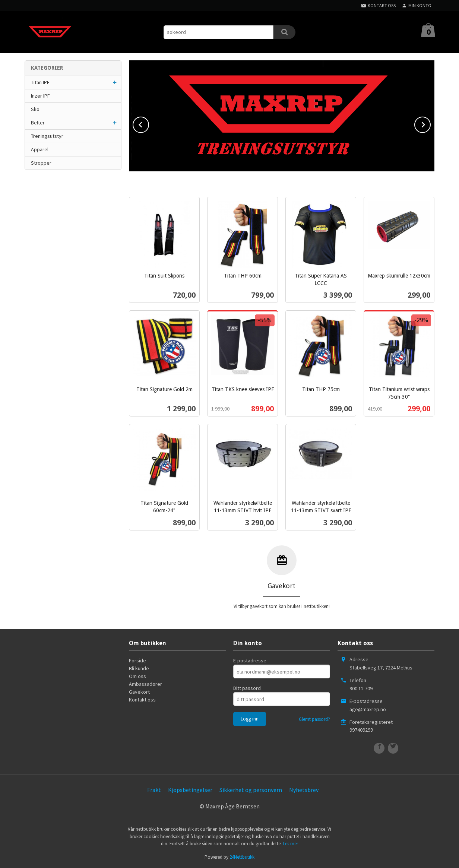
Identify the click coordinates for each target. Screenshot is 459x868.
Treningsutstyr (47, 136)
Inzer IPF (40, 96)
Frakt (154, 790)
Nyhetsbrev (304, 790)
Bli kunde (139, 668)
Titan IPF (40, 82)
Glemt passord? (314, 719)
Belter (38, 123)
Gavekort (139, 692)
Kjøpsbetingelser (190, 790)
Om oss (137, 676)
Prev (149, 123)
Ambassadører (145, 684)
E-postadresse (250, 660)
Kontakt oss (142, 700)
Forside (137, 660)
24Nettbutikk (242, 857)
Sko (35, 109)
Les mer (290, 844)
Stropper (41, 163)
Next (430, 123)
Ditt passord (247, 688)
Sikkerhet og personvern (251, 790)
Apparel (40, 149)
